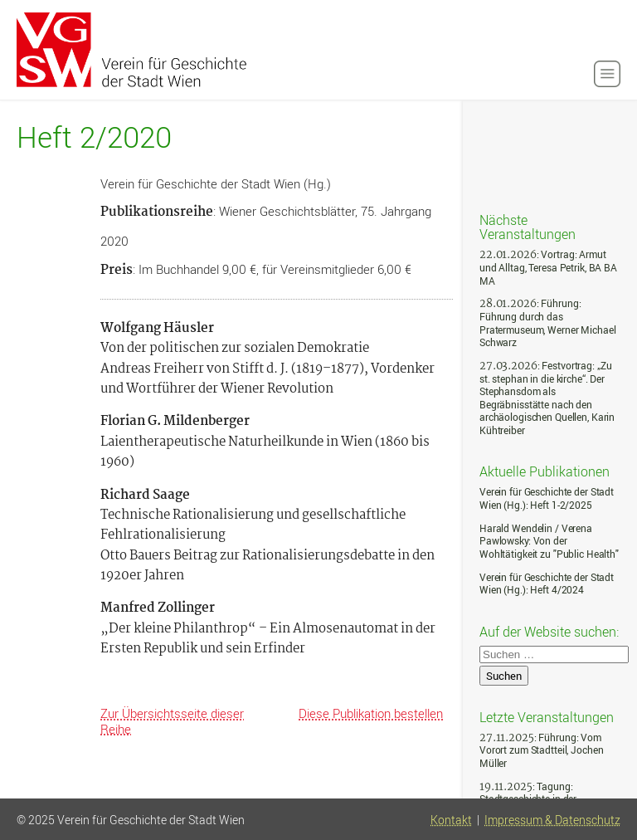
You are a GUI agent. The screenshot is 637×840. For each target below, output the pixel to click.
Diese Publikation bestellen (371, 713)
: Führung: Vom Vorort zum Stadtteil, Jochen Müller (541, 750)
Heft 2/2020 (94, 137)
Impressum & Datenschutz (552, 820)
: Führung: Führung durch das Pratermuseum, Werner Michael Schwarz (547, 323)
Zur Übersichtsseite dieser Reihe (172, 720)
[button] (607, 74)
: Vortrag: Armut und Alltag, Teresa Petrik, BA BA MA (548, 267)
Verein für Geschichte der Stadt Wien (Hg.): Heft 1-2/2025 (547, 498)
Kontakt (451, 820)
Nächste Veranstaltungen (528, 226)
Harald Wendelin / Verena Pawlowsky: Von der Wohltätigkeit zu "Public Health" (549, 541)
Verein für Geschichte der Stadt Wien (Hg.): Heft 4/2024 (547, 584)
